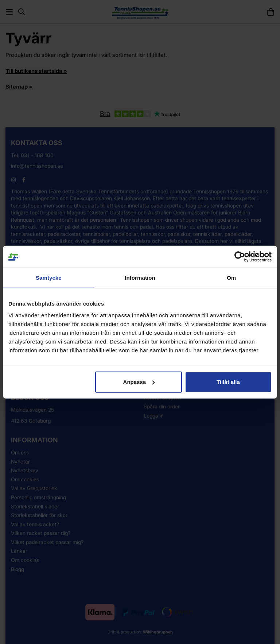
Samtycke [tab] (49, 278)
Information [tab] (140, 278)
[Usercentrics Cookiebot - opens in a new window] (240, 257)
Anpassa (139, 382)
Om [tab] (231, 278)
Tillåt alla (228, 382)
